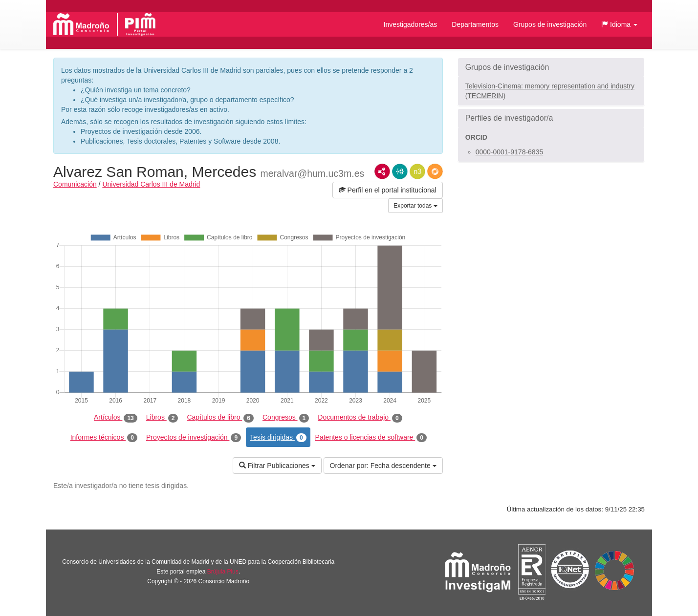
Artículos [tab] (116, 418)
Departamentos (475, 24)
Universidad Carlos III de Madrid (151, 184)
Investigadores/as (411, 24)
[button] (619, 24)
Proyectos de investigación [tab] (194, 438)
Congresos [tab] (286, 418)
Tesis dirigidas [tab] (278, 438)
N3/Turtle (417, 171)
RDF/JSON (435, 171)
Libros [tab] (162, 418)
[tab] (551, 67)
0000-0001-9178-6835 (510, 152)
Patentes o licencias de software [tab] (371, 438)
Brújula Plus (223, 572)
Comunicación (75, 184)
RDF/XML (382, 171)
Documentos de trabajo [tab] (360, 418)
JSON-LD (400, 171)
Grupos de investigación (550, 24)
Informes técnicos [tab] (104, 438)
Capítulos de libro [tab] (220, 418)
